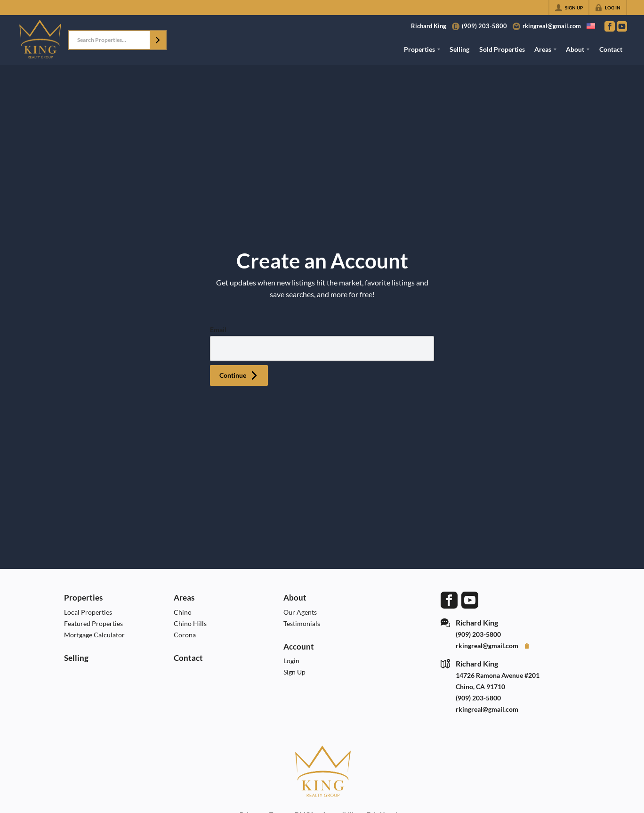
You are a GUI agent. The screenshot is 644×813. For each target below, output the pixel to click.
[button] (158, 40)
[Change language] (591, 26)
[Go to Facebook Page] (610, 26)
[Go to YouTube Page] (622, 26)
